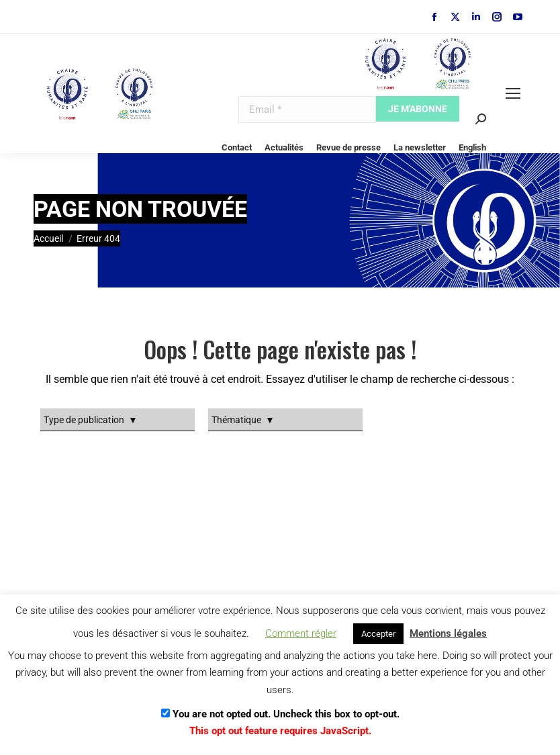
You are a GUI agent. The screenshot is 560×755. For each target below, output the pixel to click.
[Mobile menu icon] (513, 93)
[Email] (307, 109)
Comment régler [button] (301, 633)
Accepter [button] (378, 634)
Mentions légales (448, 633)
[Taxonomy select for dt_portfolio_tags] (118, 420)
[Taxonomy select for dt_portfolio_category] (285, 420)
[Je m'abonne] (418, 109)
